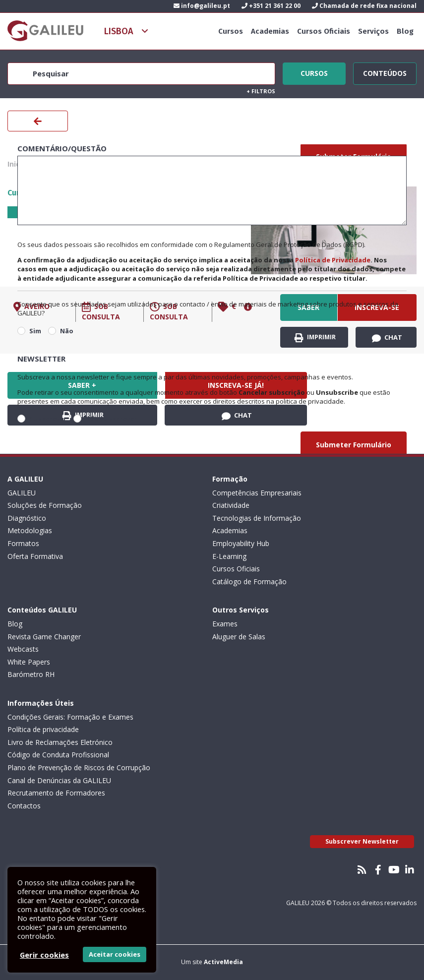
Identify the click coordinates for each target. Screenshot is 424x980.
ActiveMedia (223, 962)
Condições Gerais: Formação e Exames (70, 717)
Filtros (261, 91)
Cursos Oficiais (324, 31)
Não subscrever (111, 419)
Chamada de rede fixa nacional (364, 6)
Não (67, 331)
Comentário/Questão (62, 148)
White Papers (29, 662)
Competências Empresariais (257, 493)
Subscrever (48, 419)
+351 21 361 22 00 (271, 6)
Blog (405, 31)
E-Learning (229, 556)
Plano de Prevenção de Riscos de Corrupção (79, 767)
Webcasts (23, 649)
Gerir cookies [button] (44, 955)
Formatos (23, 543)
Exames (225, 624)
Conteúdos (385, 72)
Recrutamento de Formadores (56, 793)
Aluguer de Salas (239, 637)
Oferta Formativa (35, 556)
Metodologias (30, 530)
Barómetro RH (31, 674)
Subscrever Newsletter (362, 841)
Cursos (231, 31)
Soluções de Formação (45, 505)
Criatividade (231, 505)
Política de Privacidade (333, 260)
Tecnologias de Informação (257, 518)
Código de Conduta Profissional (58, 755)
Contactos (24, 806)
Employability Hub (241, 543)
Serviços (373, 31)
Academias (270, 31)
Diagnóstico (27, 518)
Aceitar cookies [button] (115, 954)
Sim (35, 331)
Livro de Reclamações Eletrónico (60, 742)
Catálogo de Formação (249, 582)
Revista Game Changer (44, 637)
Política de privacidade (43, 729)
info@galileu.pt (202, 6)
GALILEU (22, 493)
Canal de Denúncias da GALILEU (59, 780)
